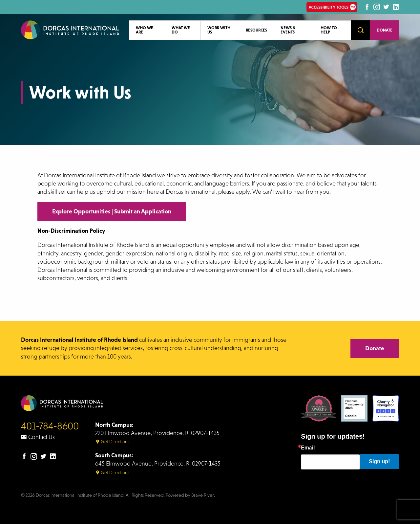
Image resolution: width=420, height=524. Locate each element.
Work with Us (219, 30)
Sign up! (379, 461)
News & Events (288, 30)
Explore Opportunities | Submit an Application (112, 211)
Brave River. (203, 495)
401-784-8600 (50, 426)
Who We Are (145, 30)
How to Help (329, 30)
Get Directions (112, 442)
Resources (256, 30)
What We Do (181, 30)
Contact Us (38, 437)
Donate (385, 30)
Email (308, 448)
